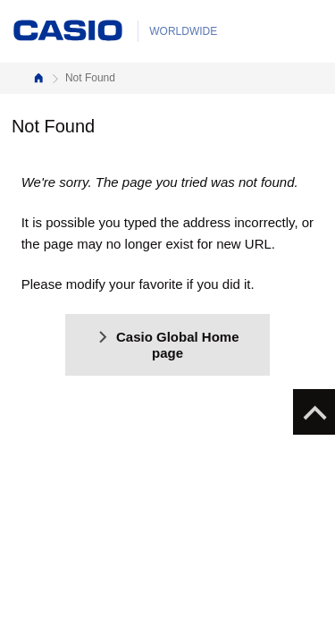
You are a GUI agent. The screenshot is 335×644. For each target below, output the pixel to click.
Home (38, 78)
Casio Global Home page (167, 345)
